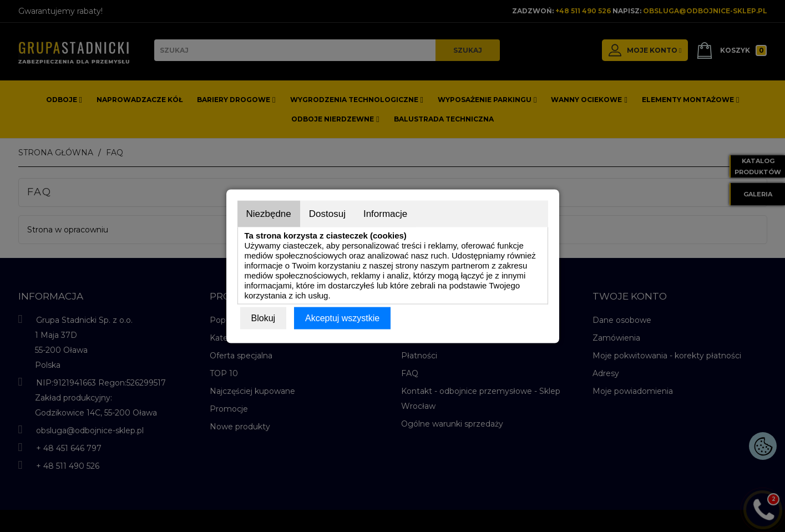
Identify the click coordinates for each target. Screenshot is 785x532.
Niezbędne (269, 213)
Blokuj (264, 318)
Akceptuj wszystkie (342, 318)
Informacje (385, 213)
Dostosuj (327, 213)
